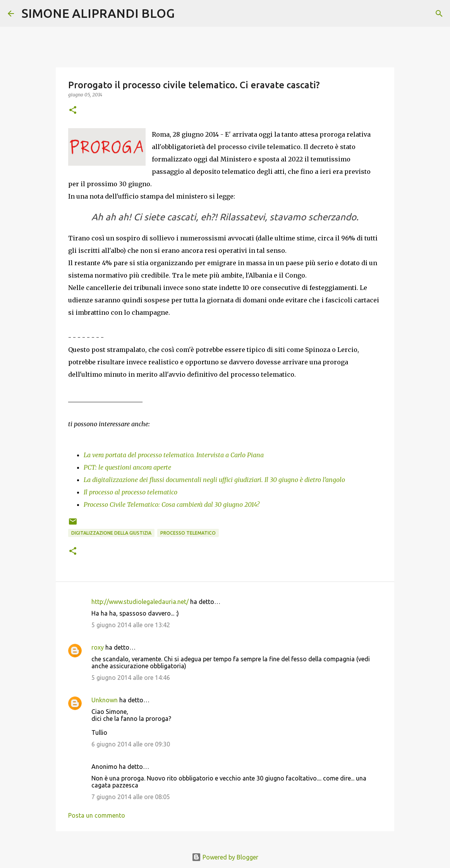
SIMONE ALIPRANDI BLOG (98, 13)
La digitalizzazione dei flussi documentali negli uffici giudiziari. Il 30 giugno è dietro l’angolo (214, 480)
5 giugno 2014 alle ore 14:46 (131, 678)
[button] (73, 111)
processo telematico (188, 533)
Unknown (105, 700)
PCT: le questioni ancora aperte (127, 467)
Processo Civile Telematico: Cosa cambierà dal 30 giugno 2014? (172, 504)
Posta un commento (97, 815)
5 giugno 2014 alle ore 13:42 (131, 625)
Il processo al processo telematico (131, 492)
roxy (98, 647)
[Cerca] (185, 14)
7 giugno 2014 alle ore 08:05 (131, 797)
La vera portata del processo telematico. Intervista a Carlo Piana (174, 455)
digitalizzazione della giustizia (111, 533)
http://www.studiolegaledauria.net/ (140, 602)
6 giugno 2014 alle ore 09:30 (131, 744)
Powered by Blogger (225, 857)
